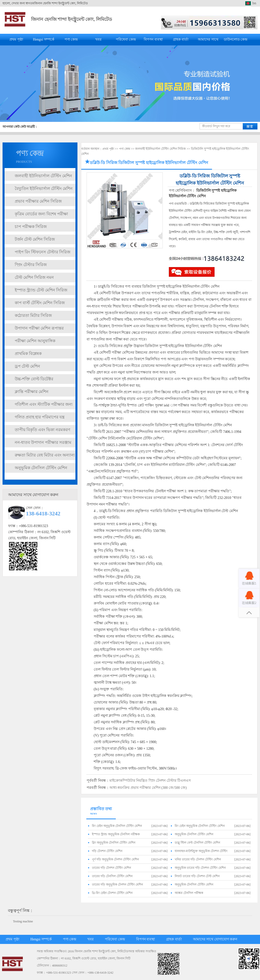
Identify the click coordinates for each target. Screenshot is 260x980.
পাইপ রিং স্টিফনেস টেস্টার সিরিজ (43, 252)
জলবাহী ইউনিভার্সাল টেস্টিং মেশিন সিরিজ (160, 149)
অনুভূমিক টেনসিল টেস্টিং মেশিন (41, 468)
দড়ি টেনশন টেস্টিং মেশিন (107, 851)
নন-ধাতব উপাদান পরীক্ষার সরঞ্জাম (43, 442)
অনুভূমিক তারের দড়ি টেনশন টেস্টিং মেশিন (200, 868)
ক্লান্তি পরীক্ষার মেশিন (32, 392)
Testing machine (23, 921)
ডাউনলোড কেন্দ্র (236, 39)
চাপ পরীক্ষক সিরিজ (31, 227)
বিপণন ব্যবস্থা (153, 39)
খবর (98, 39)
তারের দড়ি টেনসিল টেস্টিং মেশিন (112, 876)
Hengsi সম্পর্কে (44, 39)
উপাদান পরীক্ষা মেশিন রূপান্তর (39, 328)
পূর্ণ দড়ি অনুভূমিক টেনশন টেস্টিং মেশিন (115, 859)
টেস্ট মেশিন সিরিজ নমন (34, 277)
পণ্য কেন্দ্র (71, 39)
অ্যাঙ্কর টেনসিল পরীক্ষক (189, 893)
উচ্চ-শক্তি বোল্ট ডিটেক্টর (34, 379)
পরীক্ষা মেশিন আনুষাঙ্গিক (35, 341)
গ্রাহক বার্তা (181, 39)
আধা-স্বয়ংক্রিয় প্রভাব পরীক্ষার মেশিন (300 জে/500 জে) (148, 788)
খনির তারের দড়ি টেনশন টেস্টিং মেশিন (198, 859)
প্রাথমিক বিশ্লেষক (28, 354)
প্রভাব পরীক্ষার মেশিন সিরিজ (38, 201)
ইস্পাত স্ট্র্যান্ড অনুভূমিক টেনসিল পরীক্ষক (116, 834)
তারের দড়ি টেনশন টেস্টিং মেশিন (111, 868)
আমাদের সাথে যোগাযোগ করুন (215, 939)
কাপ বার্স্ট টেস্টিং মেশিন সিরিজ (40, 303)
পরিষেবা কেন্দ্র (126, 39)
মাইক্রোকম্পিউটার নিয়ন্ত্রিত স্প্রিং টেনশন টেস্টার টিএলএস (150, 781)
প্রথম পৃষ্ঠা (16, 39)
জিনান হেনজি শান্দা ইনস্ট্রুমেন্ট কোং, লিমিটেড (71, 19)
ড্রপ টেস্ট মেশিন (27, 366)
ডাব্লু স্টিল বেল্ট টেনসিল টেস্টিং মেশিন (197, 843)
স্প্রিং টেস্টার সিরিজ (31, 265)
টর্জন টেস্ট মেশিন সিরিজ (35, 239)
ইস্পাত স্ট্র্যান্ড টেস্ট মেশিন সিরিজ (41, 290)
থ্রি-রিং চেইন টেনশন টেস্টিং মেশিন (112, 893)
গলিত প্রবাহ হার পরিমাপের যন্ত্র (40, 417)
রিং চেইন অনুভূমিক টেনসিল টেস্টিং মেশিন (117, 826)
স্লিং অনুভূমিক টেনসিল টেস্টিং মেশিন (114, 843)
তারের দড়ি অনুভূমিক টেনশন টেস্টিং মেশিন (117, 885)
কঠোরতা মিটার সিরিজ (33, 315)
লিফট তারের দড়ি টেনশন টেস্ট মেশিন (197, 876)
